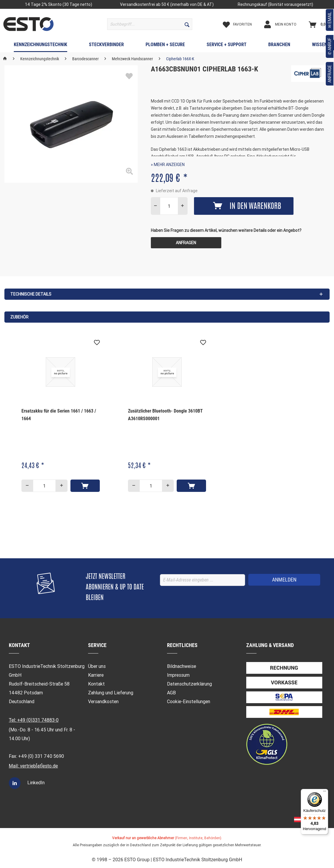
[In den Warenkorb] (85, 486)
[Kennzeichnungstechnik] (41, 46)
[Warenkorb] (320, 24)
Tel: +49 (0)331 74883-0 (34, 720)
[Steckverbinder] (106, 46)
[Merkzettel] (242, 24)
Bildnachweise (182, 666)
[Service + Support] (227, 46)
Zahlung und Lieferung (111, 693)
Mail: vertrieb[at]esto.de (33, 766)
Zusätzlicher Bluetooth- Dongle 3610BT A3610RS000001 (165, 415)
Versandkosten (103, 702)
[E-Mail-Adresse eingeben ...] (203, 580)
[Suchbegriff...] (150, 24)
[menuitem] (150, 24)
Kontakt (96, 684)
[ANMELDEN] (284, 580)
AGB (171, 693)
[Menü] (325, 792)
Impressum (178, 675)
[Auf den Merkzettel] (97, 343)
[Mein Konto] (285, 24)
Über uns (97, 666)
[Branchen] (279, 46)
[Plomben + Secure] (165, 46)
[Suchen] (187, 24)
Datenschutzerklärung (189, 684)
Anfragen (186, 243)
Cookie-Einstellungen (189, 702)
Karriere (96, 675)
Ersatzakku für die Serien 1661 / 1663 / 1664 (59, 415)
